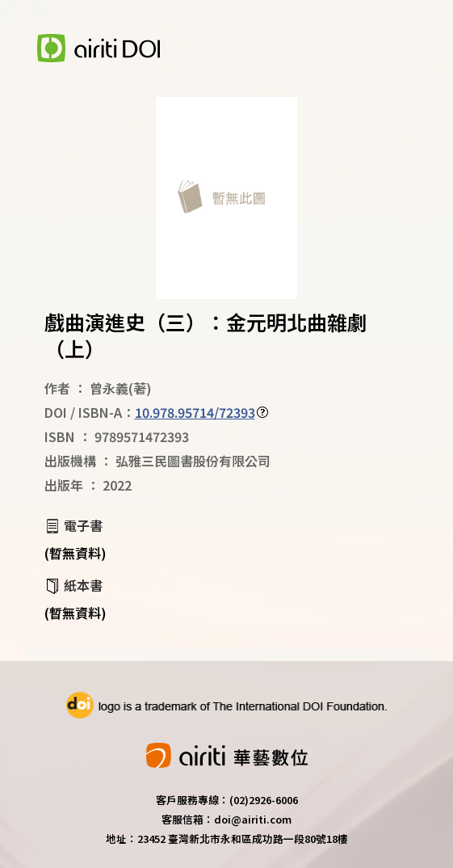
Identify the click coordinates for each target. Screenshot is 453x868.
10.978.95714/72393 (195, 412)
